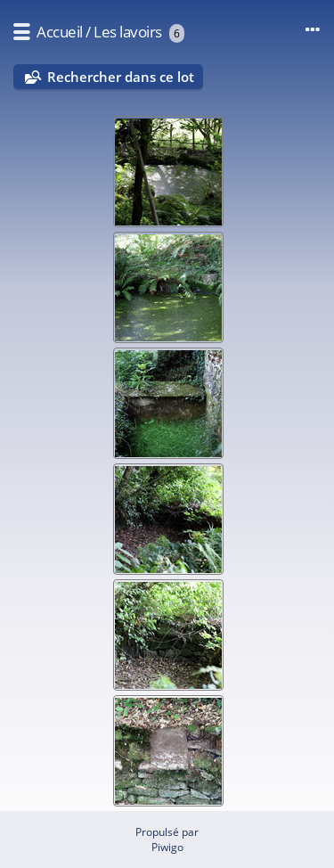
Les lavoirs (128, 32)
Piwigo (167, 847)
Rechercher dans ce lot (121, 77)
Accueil (60, 32)
